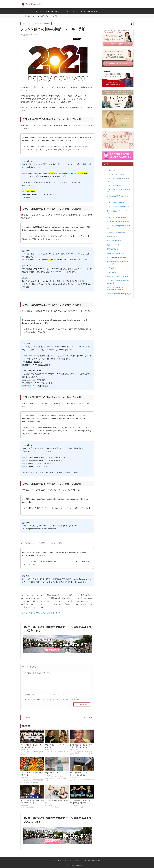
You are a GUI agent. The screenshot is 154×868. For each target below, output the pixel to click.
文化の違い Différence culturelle (117, 277)
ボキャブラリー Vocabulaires (116, 222)
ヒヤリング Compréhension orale (34, 752)
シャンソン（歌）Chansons (116, 175)
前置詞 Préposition (113, 241)
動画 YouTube (34, 783)
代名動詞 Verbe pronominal (116, 232)
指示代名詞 (111, 268)
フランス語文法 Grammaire (41, 24)
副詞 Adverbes (112, 245)
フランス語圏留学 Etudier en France (79, 753)
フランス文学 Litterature (115, 185)
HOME (22, 16)
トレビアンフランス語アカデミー (77, 4)
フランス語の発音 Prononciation (29, 753)
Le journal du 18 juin (52, 773)
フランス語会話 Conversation (33, 807)
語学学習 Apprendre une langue (117, 294)
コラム (29, 16)
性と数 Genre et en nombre (116, 257)
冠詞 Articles (111, 236)
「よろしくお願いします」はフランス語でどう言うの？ (41, 613)
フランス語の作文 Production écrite (119, 190)
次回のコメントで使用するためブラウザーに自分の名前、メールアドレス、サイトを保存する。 (54, 699)
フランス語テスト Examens (116, 203)
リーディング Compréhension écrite (119, 226)
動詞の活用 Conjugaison (115, 253)
